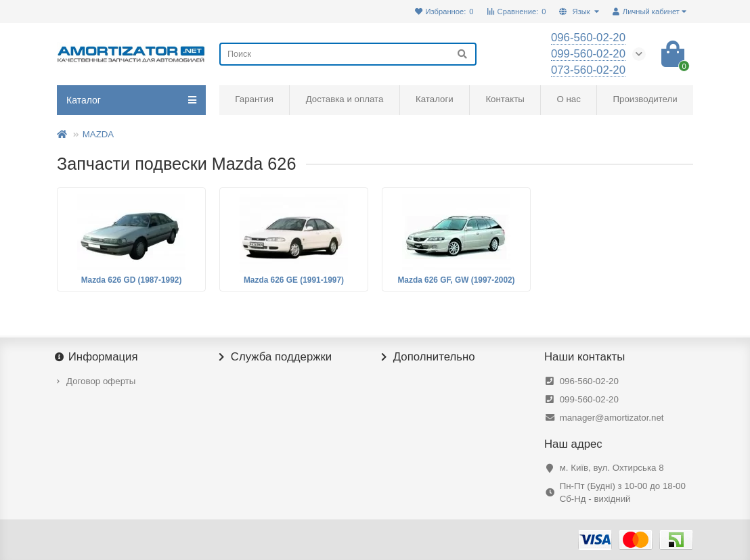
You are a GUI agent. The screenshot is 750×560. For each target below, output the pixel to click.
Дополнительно (428, 357)
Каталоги (435, 99)
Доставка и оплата (345, 99)
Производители (645, 99)
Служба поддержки (275, 357)
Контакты (505, 99)
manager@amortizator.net (612, 418)
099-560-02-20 (589, 399)
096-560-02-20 (589, 381)
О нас (568, 99)
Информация (97, 357)
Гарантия (254, 99)
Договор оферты (101, 381)
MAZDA (98, 134)
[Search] (348, 54)
